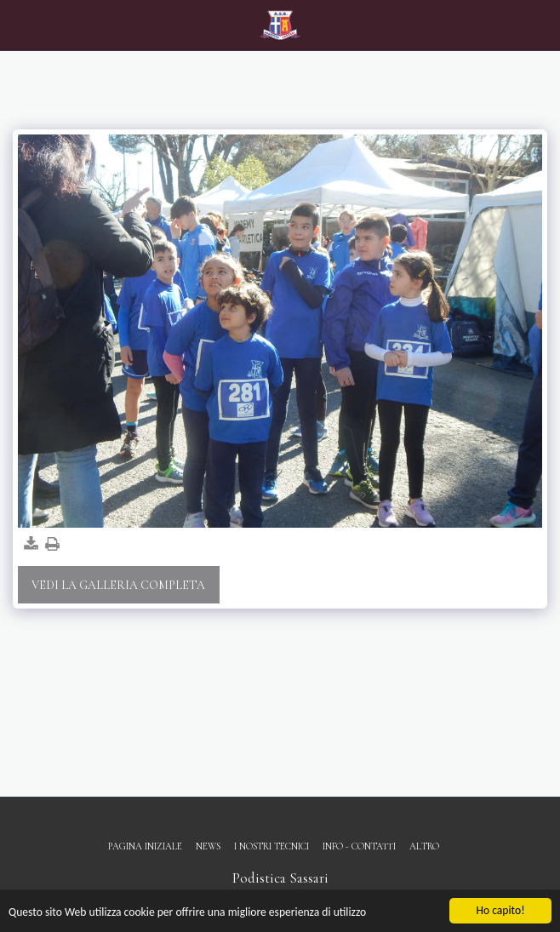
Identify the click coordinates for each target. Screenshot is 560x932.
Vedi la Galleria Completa (118, 585)
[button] (19, 25)
